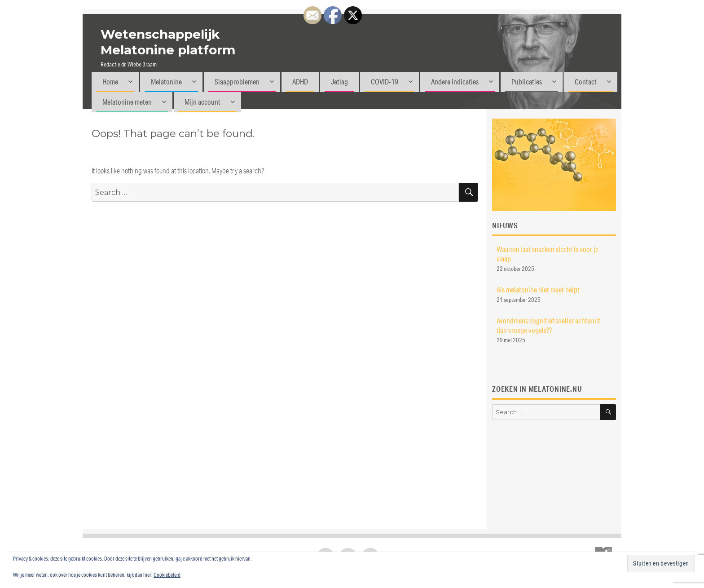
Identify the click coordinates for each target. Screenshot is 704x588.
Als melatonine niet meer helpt (538, 290)
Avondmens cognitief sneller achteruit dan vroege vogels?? (548, 325)
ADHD (300, 82)
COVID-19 (385, 82)
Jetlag (339, 82)
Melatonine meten (127, 102)
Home (110, 82)
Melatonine (166, 82)
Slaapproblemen (237, 82)
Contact (586, 82)
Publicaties (527, 82)
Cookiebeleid (167, 575)
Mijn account (202, 102)
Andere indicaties (455, 82)
